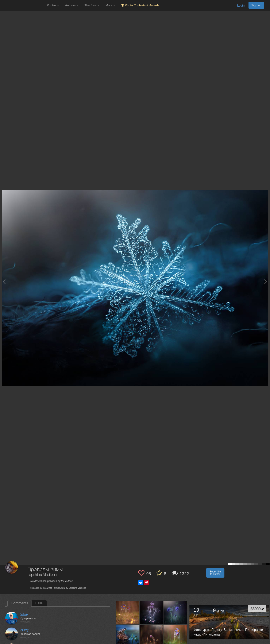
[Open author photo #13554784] (128, 636)
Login (241, 5)
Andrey (24, 630)
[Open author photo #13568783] (152, 613)
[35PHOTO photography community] (23, 5)
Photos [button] (53, 5)
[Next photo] (266, 281)
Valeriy (24, 614)
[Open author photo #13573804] (128, 613)
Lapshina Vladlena (42, 575)
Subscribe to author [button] (215, 573)
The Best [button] (92, 5)
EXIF (39, 603)
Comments (19, 603)
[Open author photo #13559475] (175, 613)
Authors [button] (72, 5)
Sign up (256, 5)
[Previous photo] (4, 281)
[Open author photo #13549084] (152, 636)
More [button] (110, 5)
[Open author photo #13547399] (175, 636)
